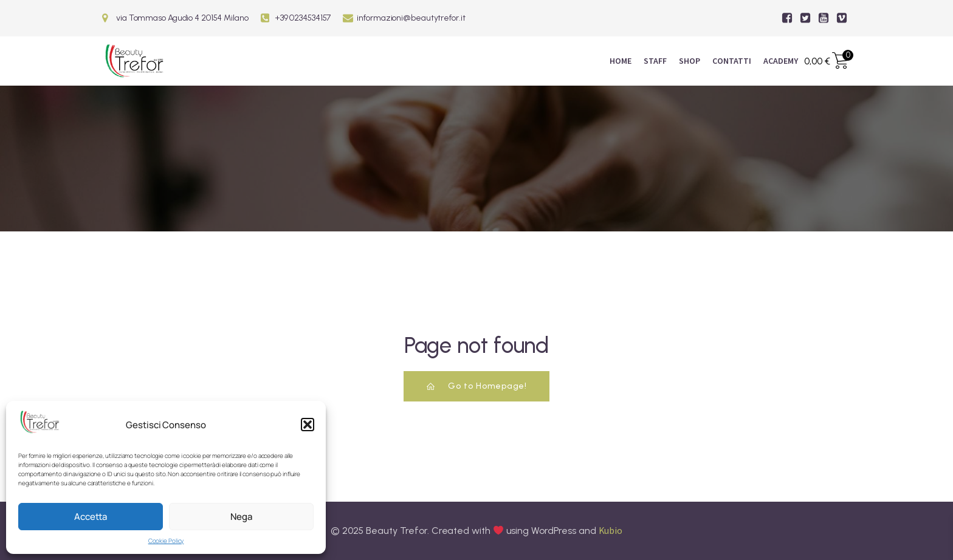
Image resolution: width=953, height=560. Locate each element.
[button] (308, 425)
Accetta (91, 517)
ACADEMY (781, 61)
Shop (690, 61)
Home (621, 61)
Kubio (611, 530)
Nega (241, 517)
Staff (655, 61)
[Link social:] (787, 18)
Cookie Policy (166, 541)
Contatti (732, 61)
